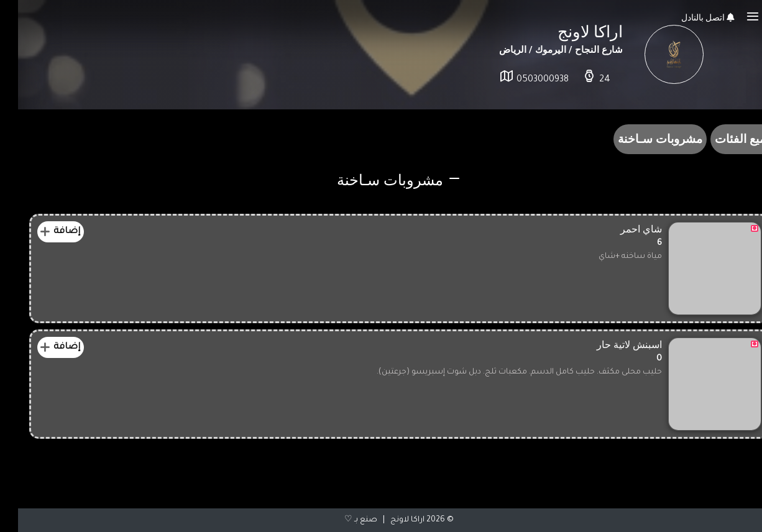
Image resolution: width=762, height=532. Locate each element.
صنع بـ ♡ (343, 520)
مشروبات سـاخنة (642, 139)
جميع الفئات (726, 139)
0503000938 (525, 80)
